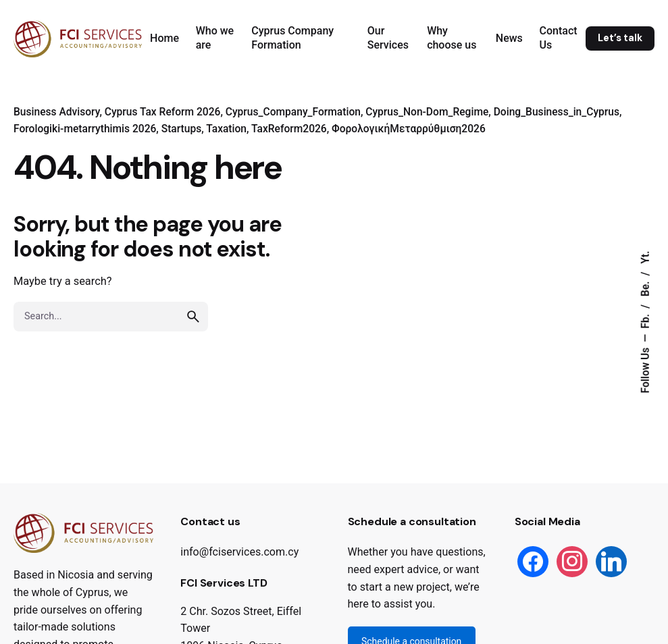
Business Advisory (56, 112)
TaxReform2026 (289, 129)
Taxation (226, 129)
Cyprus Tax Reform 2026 (163, 112)
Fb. (646, 320)
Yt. (646, 258)
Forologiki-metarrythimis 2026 (85, 129)
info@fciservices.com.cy (239, 552)
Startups (182, 129)
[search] (193, 317)
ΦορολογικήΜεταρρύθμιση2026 (409, 129)
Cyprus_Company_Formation (293, 112)
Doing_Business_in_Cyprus (557, 112)
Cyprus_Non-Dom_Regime (427, 112)
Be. (646, 288)
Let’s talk (620, 38)
